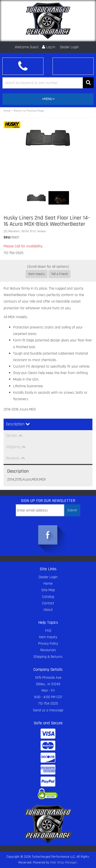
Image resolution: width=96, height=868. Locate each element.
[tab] (48, 99)
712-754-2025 (48, 704)
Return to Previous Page (29, 111)
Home (7, 111)
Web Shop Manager (64, 862)
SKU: (7, 237)
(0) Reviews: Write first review (25, 231)
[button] (48, 83)
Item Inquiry (37, 274)
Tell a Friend (59, 274)
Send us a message (48, 710)
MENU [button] (48, 99)
